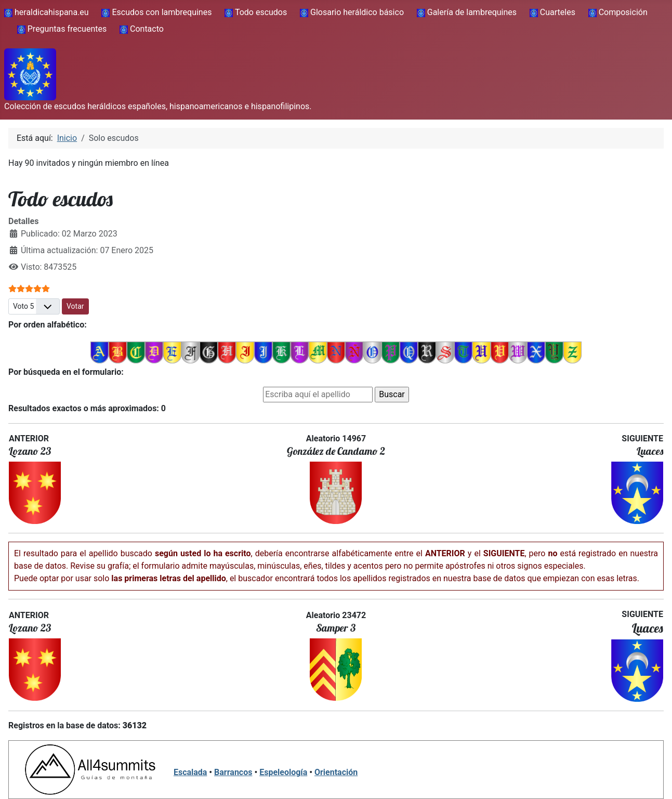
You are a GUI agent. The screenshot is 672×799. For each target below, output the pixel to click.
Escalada (190, 772)
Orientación (336, 772)
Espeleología (283, 772)
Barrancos (233, 772)
